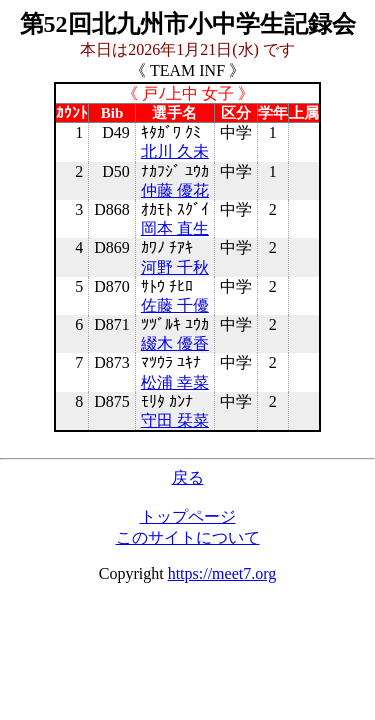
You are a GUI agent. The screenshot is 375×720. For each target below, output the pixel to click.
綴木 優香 (175, 343)
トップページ (188, 516)
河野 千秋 (175, 267)
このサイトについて (188, 537)
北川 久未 (175, 151)
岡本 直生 (175, 228)
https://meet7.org (222, 573)
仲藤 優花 (175, 190)
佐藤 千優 (175, 305)
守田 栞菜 (175, 420)
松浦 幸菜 (175, 382)
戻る (188, 477)
